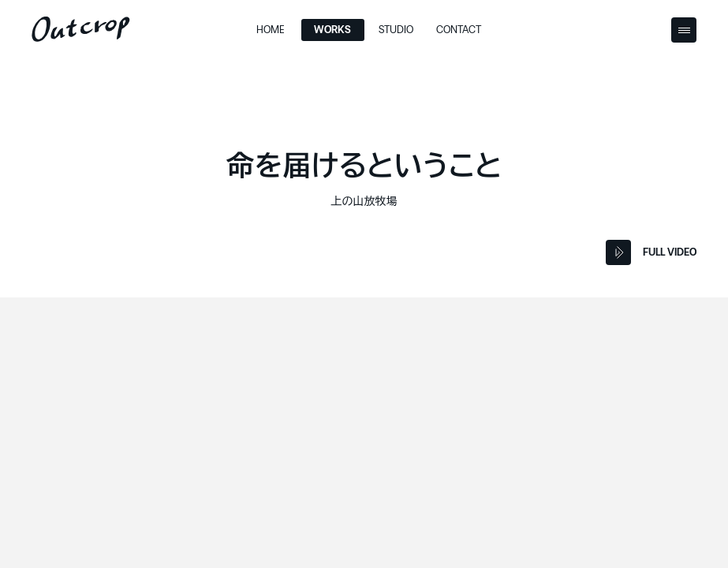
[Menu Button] (684, 30)
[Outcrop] (81, 29)
